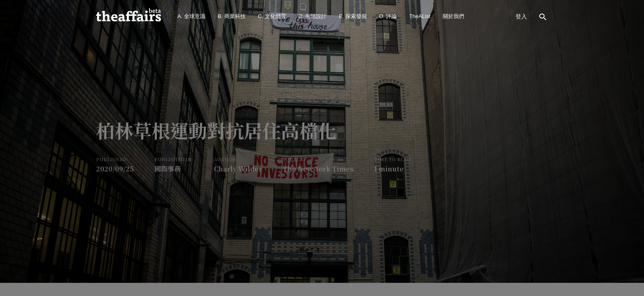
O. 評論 (388, 16)
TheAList (420, 16)
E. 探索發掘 (353, 16)
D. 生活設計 (313, 16)
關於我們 (453, 16)
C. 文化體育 (272, 16)
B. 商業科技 (232, 16)
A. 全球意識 (191, 16)
